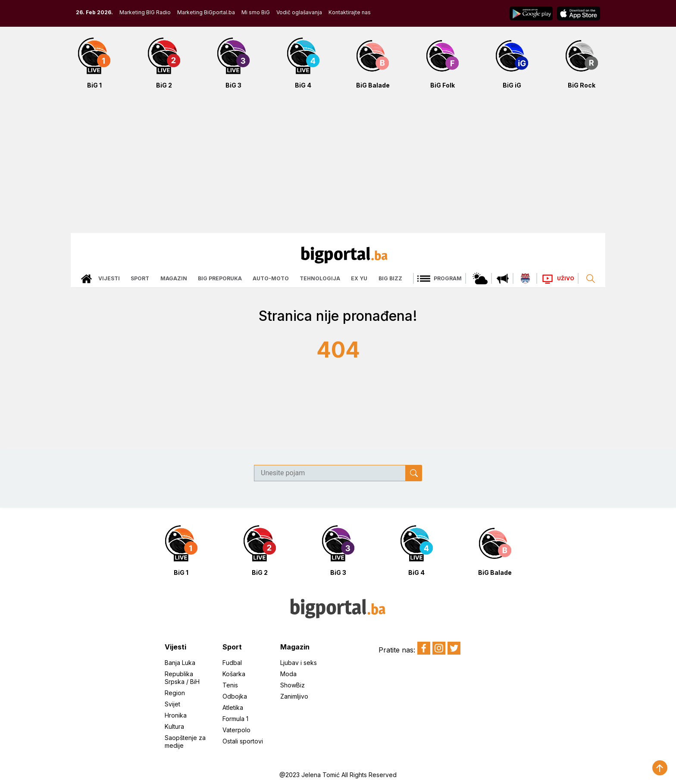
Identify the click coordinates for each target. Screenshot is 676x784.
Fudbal (232, 663)
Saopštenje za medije (185, 742)
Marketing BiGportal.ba (206, 12)
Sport (140, 278)
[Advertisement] (338, 166)
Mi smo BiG (256, 12)
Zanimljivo (294, 696)
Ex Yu (359, 278)
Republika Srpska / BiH (182, 678)
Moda (288, 674)
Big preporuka (220, 278)
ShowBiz (293, 685)
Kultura (174, 726)
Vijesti (109, 278)
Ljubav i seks (299, 663)
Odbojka (235, 696)
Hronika (176, 715)
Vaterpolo (236, 730)
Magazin (174, 278)
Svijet (172, 704)
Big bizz (390, 278)
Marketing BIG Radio (145, 12)
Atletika (233, 707)
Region (175, 693)
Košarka (234, 674)
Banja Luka (180, 663)
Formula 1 (235, 719)
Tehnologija (320, 278)
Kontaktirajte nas (350, 12)
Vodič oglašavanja (299, 12)
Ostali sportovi (243, 741)
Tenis (230, 685)
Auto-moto (271, 278)
